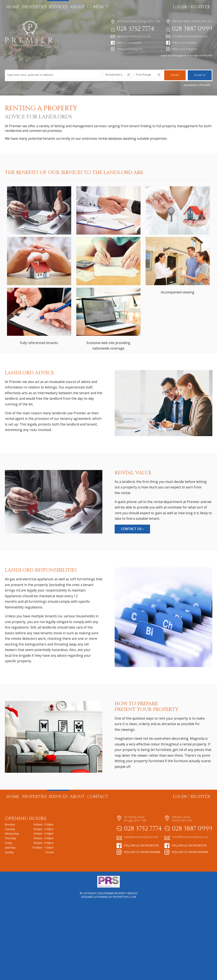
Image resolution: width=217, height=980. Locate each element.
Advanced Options (197, 85)
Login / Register (192, 7)
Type (103, 79)
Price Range (144, 75)
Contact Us (132, 606)
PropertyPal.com (124, 974)
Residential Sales (116, 75)
